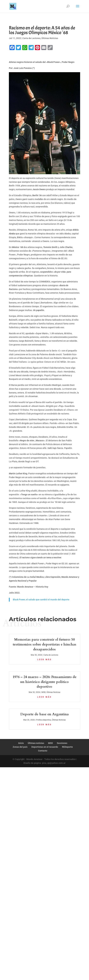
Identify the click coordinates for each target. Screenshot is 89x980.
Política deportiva (44, 720)
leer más (44, 660)
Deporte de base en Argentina (44, 714)
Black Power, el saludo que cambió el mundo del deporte (41, 600)
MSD (44, 692)
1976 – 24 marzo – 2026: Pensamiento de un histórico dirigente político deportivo (44, 682)
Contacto (43, 751)
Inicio (21, 743)
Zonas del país (20, 747)
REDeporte (67, 747)
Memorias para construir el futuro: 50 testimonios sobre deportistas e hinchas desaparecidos (44, 644)
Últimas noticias (36, 743)
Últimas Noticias (50, 38)
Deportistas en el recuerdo (45, 747)
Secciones (62, 743)
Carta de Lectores (31, 38)
